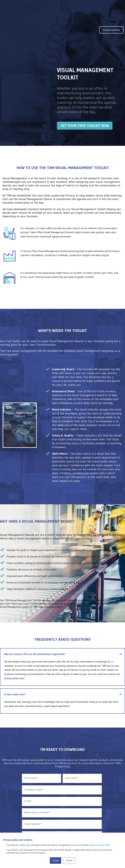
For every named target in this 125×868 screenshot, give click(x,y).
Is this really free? (63, 665)
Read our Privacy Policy (100, 845)
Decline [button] (69, 861)
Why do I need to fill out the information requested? (63, 625)
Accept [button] (56, 861)
